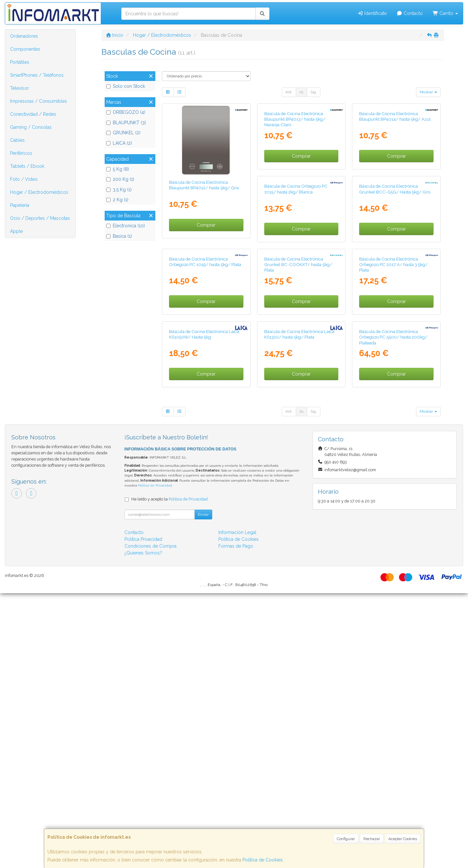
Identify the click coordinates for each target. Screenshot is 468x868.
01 (301, 92)
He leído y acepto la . (170, 774)
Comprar (206, 225)
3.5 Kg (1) (119, 190)
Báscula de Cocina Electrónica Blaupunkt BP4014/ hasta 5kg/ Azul (395, 185)
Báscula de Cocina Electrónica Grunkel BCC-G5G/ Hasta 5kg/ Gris (300, 326)
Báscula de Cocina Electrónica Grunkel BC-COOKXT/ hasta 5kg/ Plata (203, 470)
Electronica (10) (126, 226)
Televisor (19, 88)
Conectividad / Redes (33, 114)
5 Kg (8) (118, 169)
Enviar (203, 789)
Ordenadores (24, 36)
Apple (16, 231)
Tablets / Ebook (27, 166)
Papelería (20, 205)
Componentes (25, 49)
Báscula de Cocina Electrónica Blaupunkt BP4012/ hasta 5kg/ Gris (204, 185)
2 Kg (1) (117, 200)
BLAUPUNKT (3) (126, 123)
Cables (17, 140)
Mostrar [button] (428, 92)
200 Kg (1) (120, 179)
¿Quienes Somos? (143, 828)
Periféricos (21, 153)
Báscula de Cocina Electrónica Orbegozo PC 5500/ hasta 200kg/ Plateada (298, 612)
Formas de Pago (236, 821)
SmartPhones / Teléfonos (37, 75)
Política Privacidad (143, 814)
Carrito (445, 13)
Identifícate (372, 13)
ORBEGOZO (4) (126, 112)
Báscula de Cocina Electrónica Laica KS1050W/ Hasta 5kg (394, 467)
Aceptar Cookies (403, 839)
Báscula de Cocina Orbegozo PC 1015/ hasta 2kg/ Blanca (201, 326)
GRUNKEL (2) (123, 133)
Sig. (314, 92)
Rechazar (372, 839)
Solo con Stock (126, 86)
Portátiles (20, 62)
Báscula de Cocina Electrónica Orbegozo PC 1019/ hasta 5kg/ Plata (395, 326)
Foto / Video (24, 179)
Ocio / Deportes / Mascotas (40, 218)
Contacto (410, 13)
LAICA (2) (119, 143)
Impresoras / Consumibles (39, 101)
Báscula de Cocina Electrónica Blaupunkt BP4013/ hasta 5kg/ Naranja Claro (295, 188)
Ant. (289, 92)
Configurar (346, 839)
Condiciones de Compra (150, 821)
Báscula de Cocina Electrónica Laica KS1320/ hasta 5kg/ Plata (204, 609)
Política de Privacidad (155, 760)
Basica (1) (119, 236)
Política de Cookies (263, 860)
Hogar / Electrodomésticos (39, 192)
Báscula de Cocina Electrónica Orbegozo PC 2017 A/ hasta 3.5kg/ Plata (299, 470)
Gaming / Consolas (31, 127)
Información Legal (237, 807)
